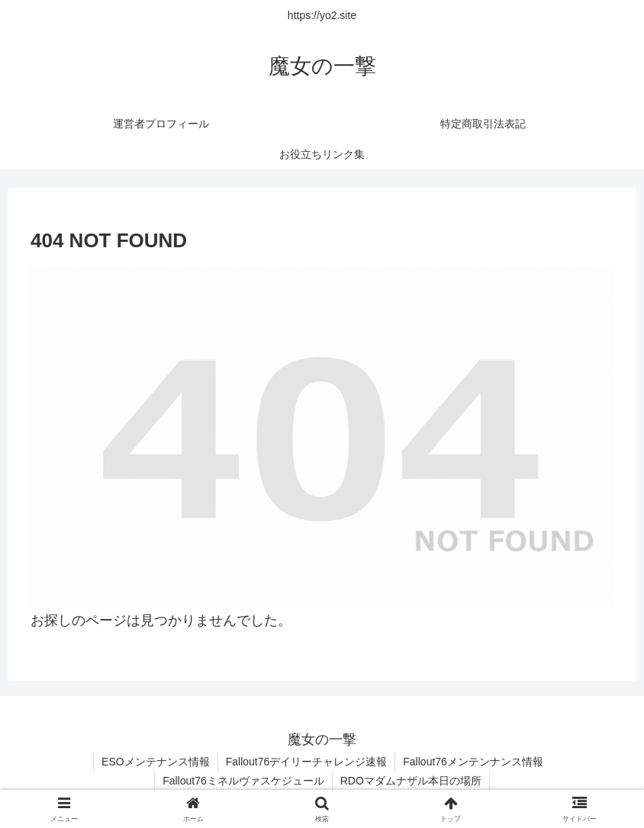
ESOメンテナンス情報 (156, 762)
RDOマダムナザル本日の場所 (411, 781)
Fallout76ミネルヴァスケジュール (243, 781)
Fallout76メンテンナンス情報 (473, 762)
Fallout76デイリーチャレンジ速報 (307, 762)
